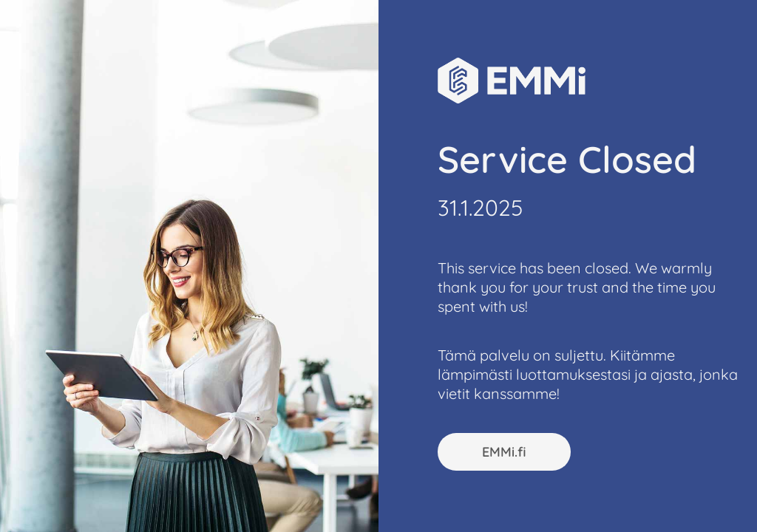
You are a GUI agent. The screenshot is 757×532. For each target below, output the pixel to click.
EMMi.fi (504, 452)
